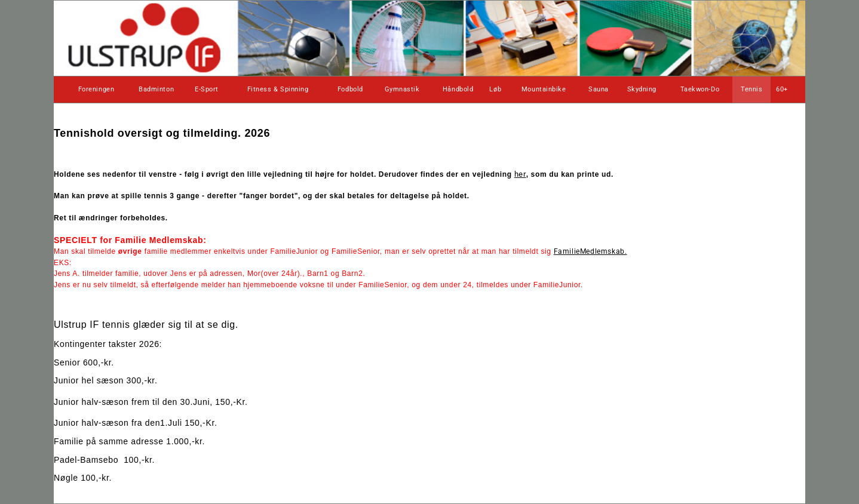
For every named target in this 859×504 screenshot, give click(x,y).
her (520, 174)
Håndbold (458, 89)
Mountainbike (544, 89)
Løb (495, 89)
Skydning (642, 89)
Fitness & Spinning (278, 89)
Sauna (599, 89)
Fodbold (350, 89)
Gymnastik (402, 89)
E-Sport (207, 89)
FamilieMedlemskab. (590, 251)
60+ (782, 89)
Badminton (156, 89)
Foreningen (96, 89)
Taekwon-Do (700, 89)
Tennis (751, 89)
